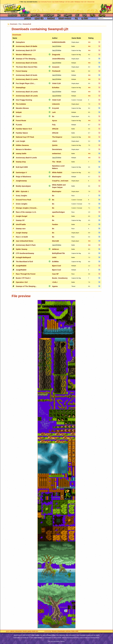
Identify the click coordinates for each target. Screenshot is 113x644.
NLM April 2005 (22, 167)
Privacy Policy (51, 635)
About (12, 631)
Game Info (35, 15)
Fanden (55, 224)
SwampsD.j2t (27, 24)
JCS (59, 15)
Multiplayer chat (79, 2)
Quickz (55, 145)
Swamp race (21, 229)
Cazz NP (55, 274)
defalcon (56, 249)
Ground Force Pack (23, 200)
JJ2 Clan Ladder (70, 2)
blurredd (55, 241)
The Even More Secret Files (27, 67)
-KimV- (55, 141)
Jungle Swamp (22, 233)
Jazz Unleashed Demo (25, 241)
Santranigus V (21, 172)
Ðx (53, 116)
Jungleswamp (21, 181)
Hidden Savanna (22, 145)
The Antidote (21, 104)
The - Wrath (57, 162)
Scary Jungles (21, 196)
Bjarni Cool (57, 266)
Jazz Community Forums (45, 2)
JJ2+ (85, 2)
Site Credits (35, 635)
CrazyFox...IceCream (60, 181)
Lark (54, 112)
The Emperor (57, 137)
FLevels (19, 125)
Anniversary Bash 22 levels (27, 75)
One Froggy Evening (24, 100)
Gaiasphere (20, 42)
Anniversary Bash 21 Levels (27, 79)
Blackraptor (57, 177)
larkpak (19, 112)
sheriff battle (21, 224)
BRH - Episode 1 (22, 191)
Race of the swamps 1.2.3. (26, 212)
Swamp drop (21, 162)
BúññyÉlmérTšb (58, 253)
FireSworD (56, 71)
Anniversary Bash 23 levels (27, 63)
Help (85, 15)
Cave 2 (19, 116)
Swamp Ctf (20, 220)
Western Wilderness (24, 55)
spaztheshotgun (58, 212)
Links (73, 631)
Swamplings (21, 88)
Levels (25, 631)
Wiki (77, 15)
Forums (24, 15)
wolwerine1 (57, 154)
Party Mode (31, 631)
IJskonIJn (56, 104)
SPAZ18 (55, 129)
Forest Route (21, 121)
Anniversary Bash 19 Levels (27, 92)
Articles (68, 631)
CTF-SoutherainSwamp (25, 253)
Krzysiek (56, 108)
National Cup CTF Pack (25, 137)
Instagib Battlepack (23, 257)
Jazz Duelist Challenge (58, 2)
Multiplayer (49, 15)
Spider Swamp (22, 249)
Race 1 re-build (22, 237)
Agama (55, 286)
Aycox (55, 121)
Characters (19, 631)
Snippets (68, 15)
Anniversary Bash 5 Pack (26, 245)
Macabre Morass (22, 108)
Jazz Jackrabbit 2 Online (56, 8)
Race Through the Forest (26, 274)
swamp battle (21, 154)
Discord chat (91, 2)
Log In (93, 15)
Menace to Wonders (24, 149)
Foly (54, 125)
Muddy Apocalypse (23, 186)
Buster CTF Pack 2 (23, 278)
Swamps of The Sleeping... (26, 59)
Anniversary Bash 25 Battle (27, 46)
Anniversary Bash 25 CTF (26, 50)
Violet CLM (56, 83)
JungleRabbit (21, 266)
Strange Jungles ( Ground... (27, 208)
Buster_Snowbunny (60, 278)
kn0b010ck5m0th (59, 42)
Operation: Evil (22, 282)
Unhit (54, 257)
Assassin (56, 67)
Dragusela (56, 55)
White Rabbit (57, 172)
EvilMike (55, 262)
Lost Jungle (21, 141)
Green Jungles (22, 204)
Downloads (13, 15)
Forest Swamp (22, 71)
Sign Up (102, 15)
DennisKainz (57, 149)
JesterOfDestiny (58, 59)
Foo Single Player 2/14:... (26, 83)
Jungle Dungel (22, 216)
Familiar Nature (22, 133)
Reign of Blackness (23, 177)
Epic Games (38, 638)
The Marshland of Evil (24, 262)
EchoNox (56, 88)
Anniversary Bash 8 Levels (26, 158)
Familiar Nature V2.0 (24, 129)
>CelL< (55, 282)
